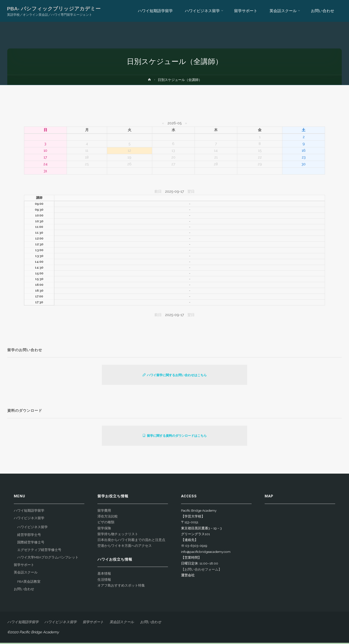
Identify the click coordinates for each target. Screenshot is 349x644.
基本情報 (104, 575)
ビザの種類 (106, 523)
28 (216, 164)
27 (173, 164)
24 (45, 164)
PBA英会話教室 (29, 583)
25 (87, 164)
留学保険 (104, 529)
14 (216, 151)
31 (45, 171)
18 (87, 157)
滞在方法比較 (108, 517)
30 (304, 164)
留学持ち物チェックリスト (118, 535)
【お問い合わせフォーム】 (201, 571)
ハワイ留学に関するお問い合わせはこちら (175, 375)
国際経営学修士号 (31, 543)
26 (129, 164)
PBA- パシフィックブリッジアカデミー (54, 9)
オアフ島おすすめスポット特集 (121, 587)
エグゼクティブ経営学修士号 (39, 551)
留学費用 (104, 512)
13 (173, 151)
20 (173, 157)
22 (260, 157)
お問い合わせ (24, 590)
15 (260, 151)
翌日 (191, 191)
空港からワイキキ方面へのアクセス (125, 547)
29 (260, 164)
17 (45, 157)
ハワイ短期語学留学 (29, 512)
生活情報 (104, 581)
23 (304, 157)
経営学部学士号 (29, 536)
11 (87, 151)
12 (129, 151)
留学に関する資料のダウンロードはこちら (175, 437)
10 (45, 151)
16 (304, 151)
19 (129, 157)
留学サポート (24, 566)
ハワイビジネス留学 (29, 519)
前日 (158, 191)
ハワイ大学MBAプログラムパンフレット (48, 558)
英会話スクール (26, 573)
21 (216, 157)
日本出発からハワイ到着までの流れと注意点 (131, 541)
